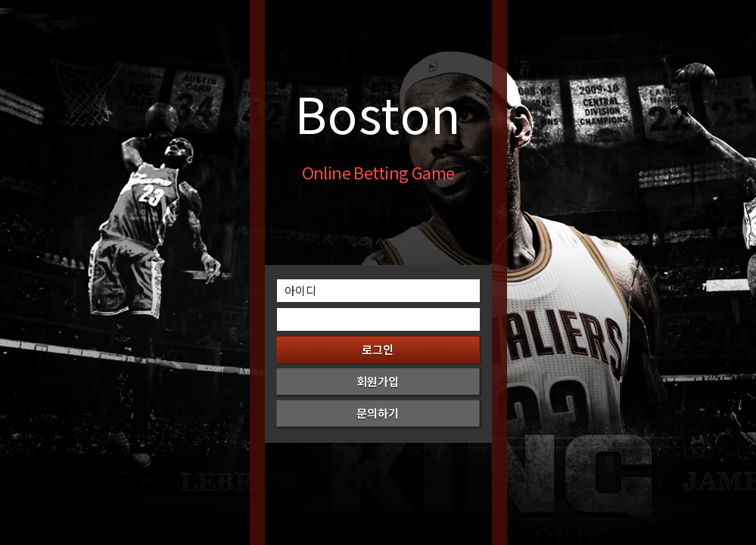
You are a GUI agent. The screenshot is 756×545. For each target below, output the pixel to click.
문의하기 (378, 413)
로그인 (378, 349)
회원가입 (378, 381)
